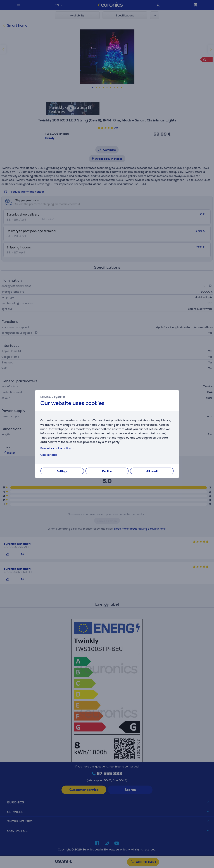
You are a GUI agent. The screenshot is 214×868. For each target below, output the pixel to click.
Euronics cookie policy (58, 448)
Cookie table (49, 455)
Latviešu (46, 397)
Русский (60, 397)
